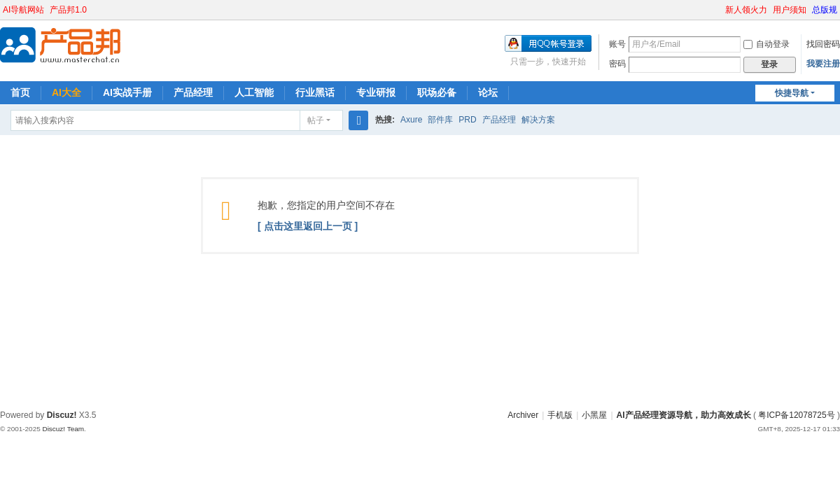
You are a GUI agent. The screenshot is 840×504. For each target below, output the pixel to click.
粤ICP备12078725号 (796, 415)
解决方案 (538, 120)
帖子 (316, 120)
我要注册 (823, 64)
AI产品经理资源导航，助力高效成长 (684, 415)
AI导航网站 (23, 10)
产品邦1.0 (68, 10)
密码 (617, 64)
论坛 (488, 92)
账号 (617, 44)
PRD (467, 120)
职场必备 (437, 92)
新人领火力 (746, 10)
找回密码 (823, 44)
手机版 (560, 415)
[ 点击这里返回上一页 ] (308, 226)
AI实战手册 (127, 92)
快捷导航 (792, 93)
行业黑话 (315, 92)
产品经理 (193, 92)
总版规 (825, 10)
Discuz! (62, 415)
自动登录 (766, 44)
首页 (20, 92)
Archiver (523, 415)
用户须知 (790, 10)
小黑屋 (594, 415)
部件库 (440, 120)
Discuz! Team (63, 429)
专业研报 (376, 92)
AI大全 (66, 92)
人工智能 (254, 92)
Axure (411, 120)
